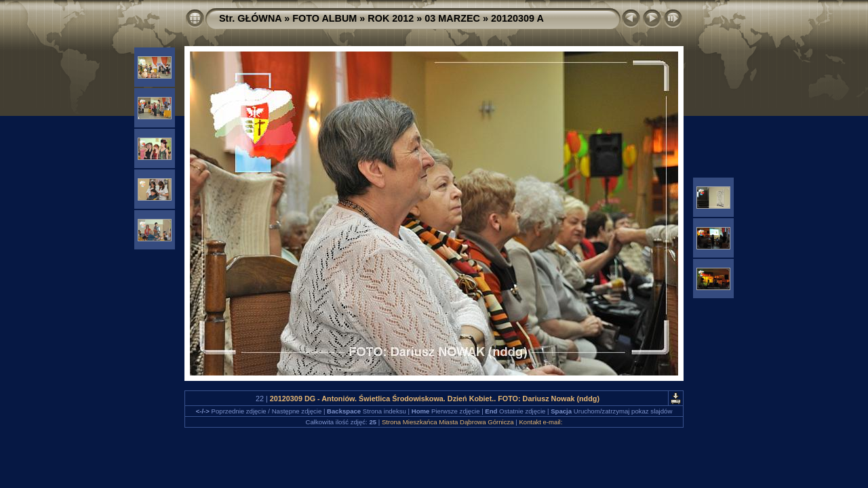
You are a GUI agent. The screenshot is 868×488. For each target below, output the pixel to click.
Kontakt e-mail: (540, 422)
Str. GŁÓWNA (250, 18)
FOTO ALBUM (324, 18)
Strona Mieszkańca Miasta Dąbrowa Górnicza (448, 422)
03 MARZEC (452, 18)
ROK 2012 (391, 18)
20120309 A (517, 18)
